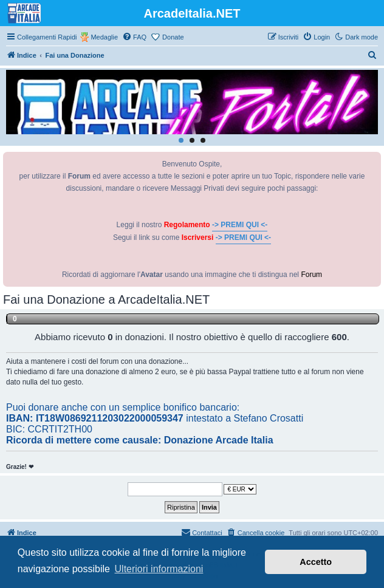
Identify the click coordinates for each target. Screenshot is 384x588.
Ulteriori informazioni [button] (159, 569)
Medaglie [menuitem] (104, 37)
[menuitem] (134, 37)
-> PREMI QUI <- (240, 225)
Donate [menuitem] (173, 37)
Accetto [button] (316, 562)
